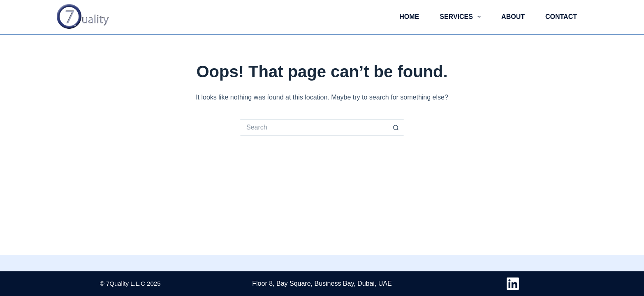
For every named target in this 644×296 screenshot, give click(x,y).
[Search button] (396, 127)
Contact (561, 17)
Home (409, 17)
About (513, 17)
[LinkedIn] (513, 284)
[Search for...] (314, 127)
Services (462, 17)
